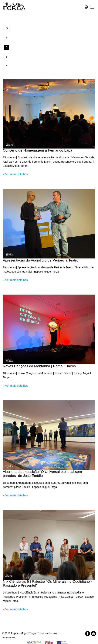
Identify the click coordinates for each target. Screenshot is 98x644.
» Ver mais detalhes (15, 174)
